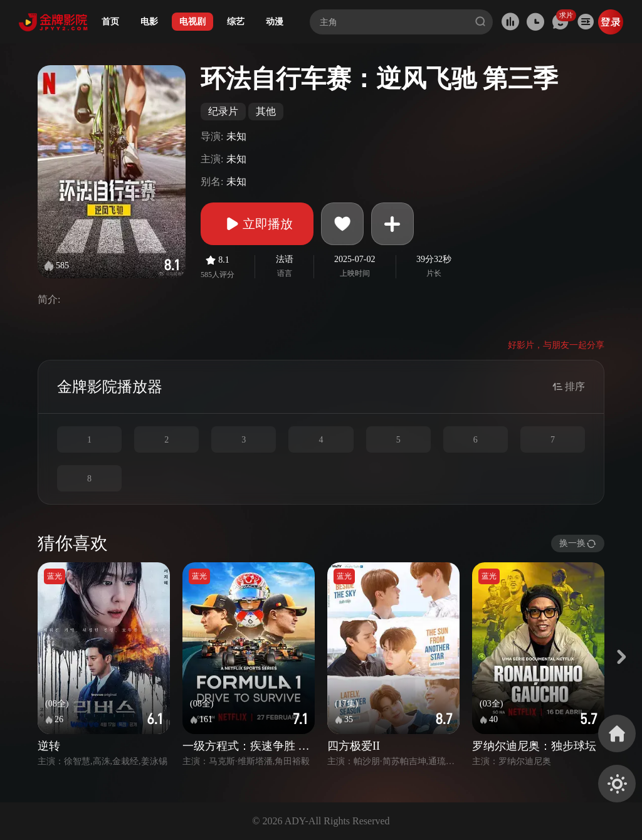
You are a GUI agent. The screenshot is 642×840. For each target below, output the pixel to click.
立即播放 (257, 224)
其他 (266, 111)
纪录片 (223, 111)
